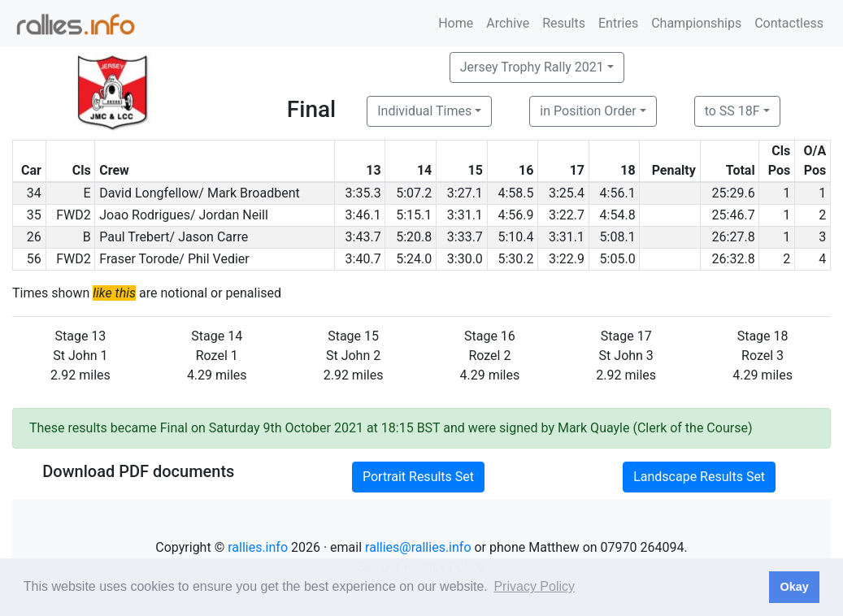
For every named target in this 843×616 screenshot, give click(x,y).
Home (456, 23)
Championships (696, 23)
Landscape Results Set (699, 477)
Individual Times (424, 111)
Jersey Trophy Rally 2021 (532, 67)
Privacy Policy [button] (534, 586)
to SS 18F (732, 111)
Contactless (789, 23)
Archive (508, 23)
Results (564, 23)
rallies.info (258, 547)
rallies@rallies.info (418, 547)
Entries (618, 23)
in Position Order (588, 111)
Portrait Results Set (418, 477)
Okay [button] (794, 587)
